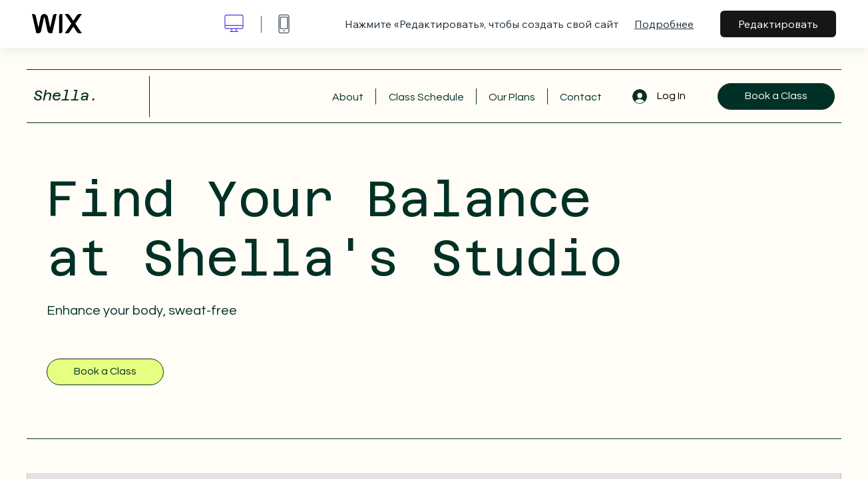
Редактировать (778, 24)
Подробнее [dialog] (664, 24)
